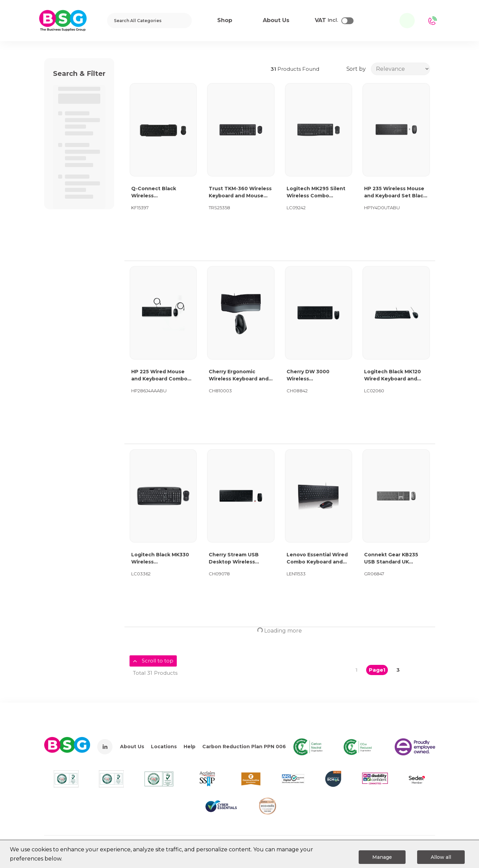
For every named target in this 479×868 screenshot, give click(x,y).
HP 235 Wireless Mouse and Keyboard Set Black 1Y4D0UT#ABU (395, 192)
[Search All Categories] (149, 21)
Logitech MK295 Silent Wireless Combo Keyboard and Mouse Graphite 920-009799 (316, 192)
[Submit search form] (182, 21)
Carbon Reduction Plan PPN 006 (244, 747)
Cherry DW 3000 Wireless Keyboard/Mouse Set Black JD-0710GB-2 (314, 375)
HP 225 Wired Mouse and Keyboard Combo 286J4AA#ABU (159, 375)
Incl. (326, 20)
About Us (132, 747)
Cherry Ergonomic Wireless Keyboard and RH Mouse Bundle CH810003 (239, 375)
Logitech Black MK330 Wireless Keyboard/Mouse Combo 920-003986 (163, 559)
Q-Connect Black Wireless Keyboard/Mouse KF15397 (154, 192)
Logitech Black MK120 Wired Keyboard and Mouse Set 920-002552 (394, 375)
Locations (164, 747)
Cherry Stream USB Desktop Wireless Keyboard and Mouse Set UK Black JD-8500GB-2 (236, 559)
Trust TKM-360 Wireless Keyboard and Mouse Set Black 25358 (240, 192)
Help (190, 747)
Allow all (441, 857)
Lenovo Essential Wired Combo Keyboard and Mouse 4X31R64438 (317, 559)
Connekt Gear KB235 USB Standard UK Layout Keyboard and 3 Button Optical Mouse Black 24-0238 (394, 559)
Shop (225, 20)
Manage (382, 857)
